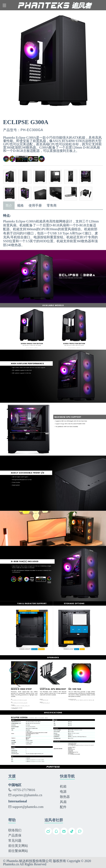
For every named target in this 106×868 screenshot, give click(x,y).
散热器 (65, 797)
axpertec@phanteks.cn (25, 795)
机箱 (63, 786)
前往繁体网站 (18, 851)
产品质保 (15, 835)
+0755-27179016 (22, 790)
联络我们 (15, 830)
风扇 (63, 802)
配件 (63, 807)
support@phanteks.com (26, 807)
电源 (63, 792)
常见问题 (15, 841)
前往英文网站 (18, 846)
